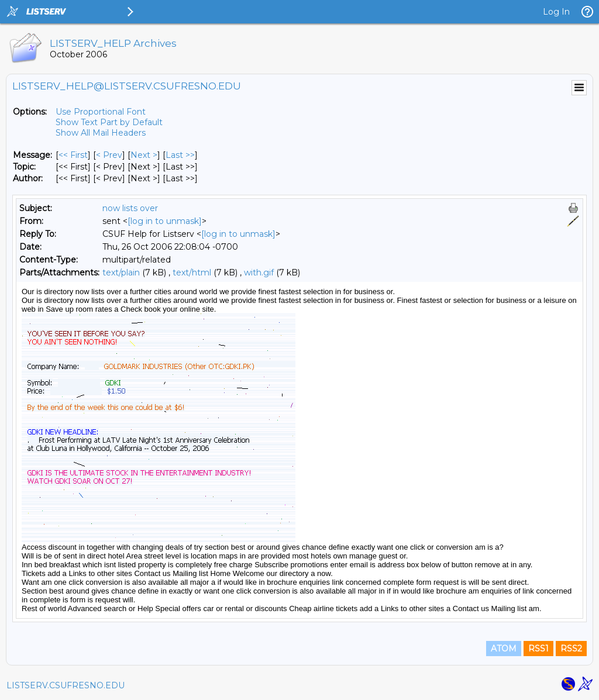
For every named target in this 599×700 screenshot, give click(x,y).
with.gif (259, 273)
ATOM (504, 649)
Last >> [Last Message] (180, 155)
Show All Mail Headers (101, 133)
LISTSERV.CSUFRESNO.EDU (66, 685)
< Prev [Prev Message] (109, 155)
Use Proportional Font (101, 112)
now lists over (130, 208)
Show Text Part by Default (109, 122)
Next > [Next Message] (144, 155)
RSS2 (571, 649)
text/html (192, 273)
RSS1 (538, 649)
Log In (556, 12)
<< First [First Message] (73, 155)
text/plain (121, 273)
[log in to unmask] (165, 221)
